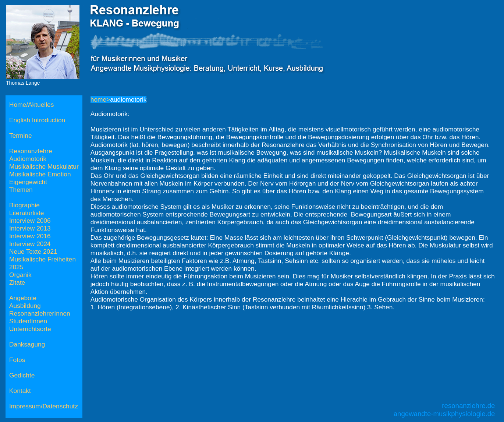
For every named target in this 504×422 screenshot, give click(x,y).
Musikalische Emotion (40, 174)
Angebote (23, 298)
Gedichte (22, 375)
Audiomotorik (28, 159)
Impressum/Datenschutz (44, 406)
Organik (20, 275)
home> (100, 99)
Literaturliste (26, 213)
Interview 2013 (30, 228)
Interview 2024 (30, 244)
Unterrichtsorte (30, 329)
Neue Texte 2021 (33, 252)
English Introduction (37, 120)
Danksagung (27, 344)
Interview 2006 (30, 221)
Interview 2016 (30, 236)
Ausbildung (25, 306)
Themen (21, 190)
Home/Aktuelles (31, 105)
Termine (21, 136)
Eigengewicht (28, 182)
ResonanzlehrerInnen (40, 313)
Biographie (24, 205)
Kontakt (20, 391)
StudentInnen (28, 321)
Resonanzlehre (31, 151)
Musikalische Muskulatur (44, 166)
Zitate (17, 282)
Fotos (17, 360)
